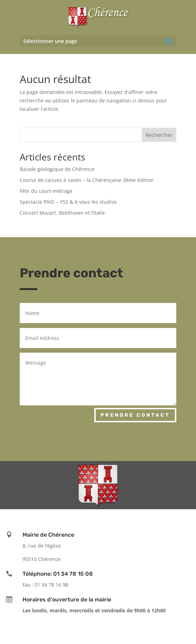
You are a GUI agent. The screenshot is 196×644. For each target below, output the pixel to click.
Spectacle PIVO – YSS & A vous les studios (68, 202)
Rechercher (159, 135)
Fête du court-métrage (46, 191)
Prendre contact (135, 415)
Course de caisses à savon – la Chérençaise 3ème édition (87, 180)
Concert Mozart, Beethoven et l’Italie (62, 213)
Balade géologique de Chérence (57, 169)
